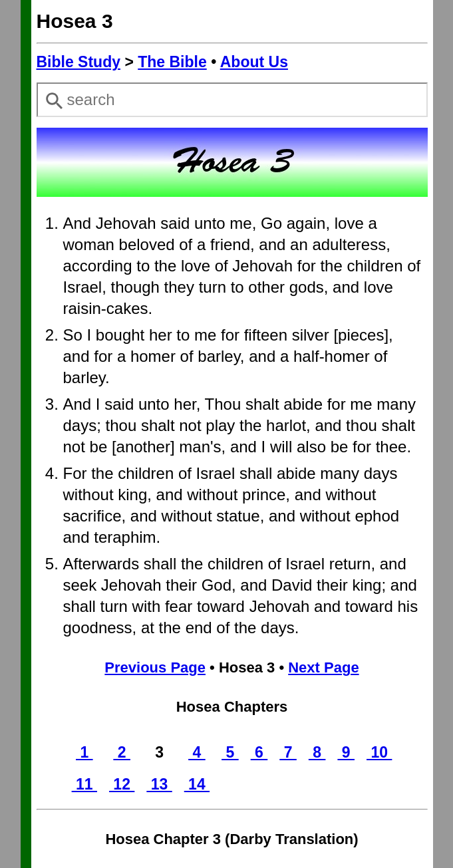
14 (197, 784)
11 (84, 784)
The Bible (172, 62)
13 (159, 784)
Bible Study (79, 62)
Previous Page (155, 667)
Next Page (323, 667)
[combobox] (232, 100)
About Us (254, 62)
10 (379, 752)
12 (122, 784)
